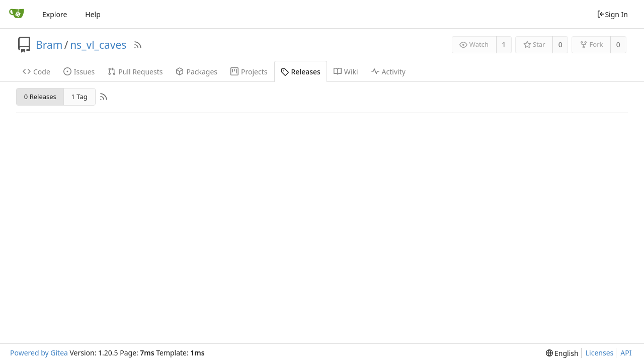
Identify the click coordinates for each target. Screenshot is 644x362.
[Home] (17, 14)
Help (93, 14)
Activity (388, 72)
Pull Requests (135, 72)
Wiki (346, 72)
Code (36, 72)
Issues (79, 72)
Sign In (612, 14)
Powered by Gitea (39, 353)
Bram (49, 45)
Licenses (600, 353)
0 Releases (40, 97)
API (626, 353)
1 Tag (79, 97)
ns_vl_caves (98, 45)
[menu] (562, 353)
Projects (249, 72)
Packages (196, 72)
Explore (55, 14)
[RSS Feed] (138, 45)
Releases (301, 72)
